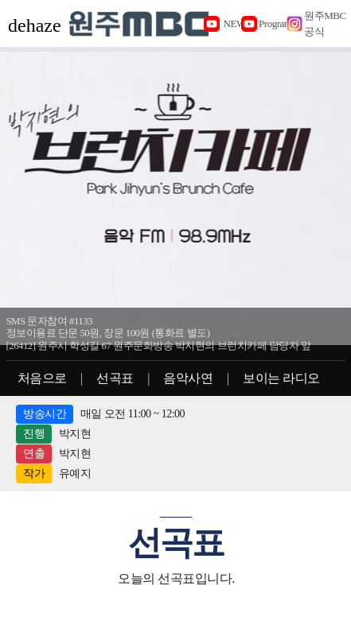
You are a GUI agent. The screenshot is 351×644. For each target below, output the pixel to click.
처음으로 (42, 378)
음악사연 (188, 378)
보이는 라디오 (281, 378)
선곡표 (115, 378)
